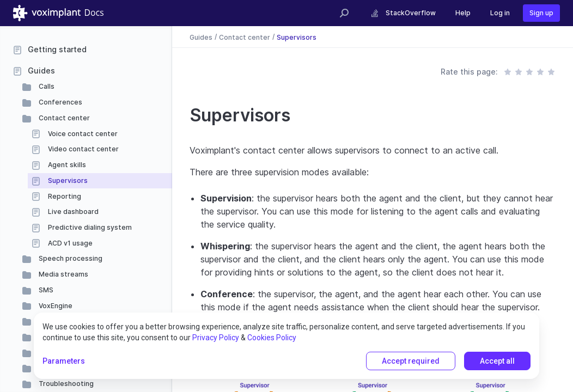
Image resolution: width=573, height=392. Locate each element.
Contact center (63, 118)
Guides (41, 71)
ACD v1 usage (69, 243)
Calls (46, 86)
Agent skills (66, 165)
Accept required (411, 361)
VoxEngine (55, 306)
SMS (45, 290)
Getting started (57, 49)
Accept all (497, 361)
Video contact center (83, 149)
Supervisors (67, 180)
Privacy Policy (216, 338)
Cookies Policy (272, 338)
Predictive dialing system (89, 227)
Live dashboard (72, 212)
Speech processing (70, 258)
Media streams (63, 274)
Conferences (60, 102)
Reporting (64, 196)
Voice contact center (82, 134)
